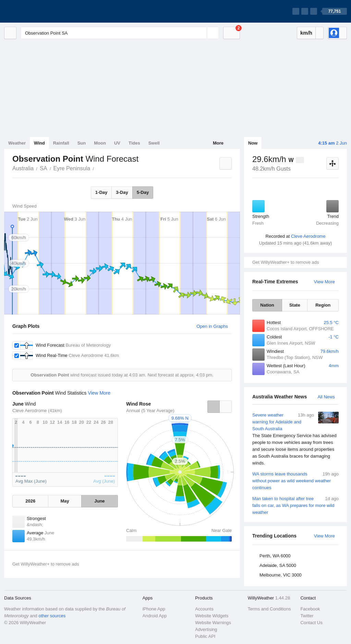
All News (326, 397)
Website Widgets (212, 616)
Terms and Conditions (269, 609)
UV (117, 143)
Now (253, 143)
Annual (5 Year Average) (150, 411)
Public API (205, 636)
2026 (30, 501)
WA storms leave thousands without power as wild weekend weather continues (295, 480)
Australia (23, 168)
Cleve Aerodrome (308, 236)
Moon (100, 143)
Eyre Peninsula (72, 168)
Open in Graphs (212, 326)
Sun (82, 143)
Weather (17, 143)
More (218, 143)
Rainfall (61, 143)
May (65, 501)
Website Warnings (213, 623)
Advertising (206, 629)
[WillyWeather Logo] (36, 11)
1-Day (101, 192)
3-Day (122, 192)
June (99, 501)
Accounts (204, 609)
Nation (267, 305)
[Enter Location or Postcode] (120, 33)
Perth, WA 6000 (275, 556)
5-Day (143, 192)
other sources (52, 616)
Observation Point (98, 168)
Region (323, 305)
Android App (155, 616)
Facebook (310, 609)
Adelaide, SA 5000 (278, 565)
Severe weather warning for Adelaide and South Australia (295, 439)
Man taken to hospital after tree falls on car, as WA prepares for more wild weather (295, 505)
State (295, 305)
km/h (306, 33)
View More (324, 282)
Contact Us (311, 623)
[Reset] (201, 33)
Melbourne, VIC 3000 (281, 575)
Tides (134, 143)
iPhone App (154, 609)
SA (43, 168)
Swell (154, 143)
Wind (39, 143)
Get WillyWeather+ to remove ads (286, 262)
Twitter (307, 616)
